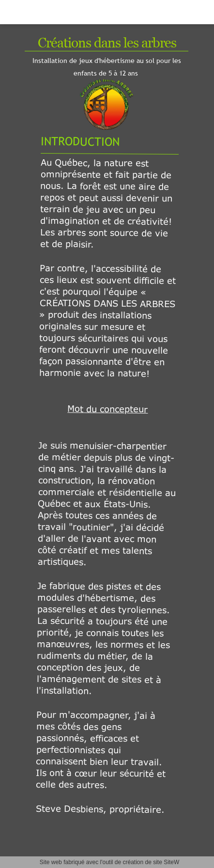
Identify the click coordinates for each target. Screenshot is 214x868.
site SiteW (166, 862)
